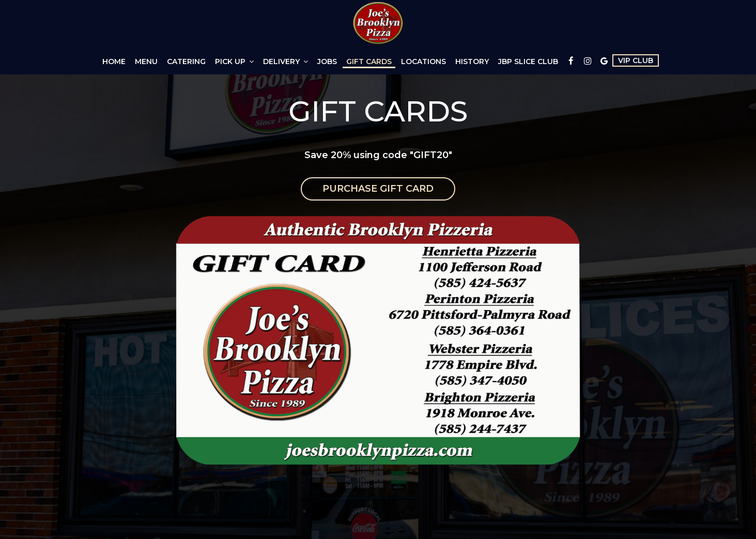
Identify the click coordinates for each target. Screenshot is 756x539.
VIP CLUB (636, 60)
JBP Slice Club (528, 61)
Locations (423, 61)
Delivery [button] (286, 61)
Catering (186, 61)
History (472, 61)
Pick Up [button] (234, 61)
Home (114, 61)
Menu (146, 61)
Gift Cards (369, 61)
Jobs (327, 61)
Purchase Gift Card (378, 189)
